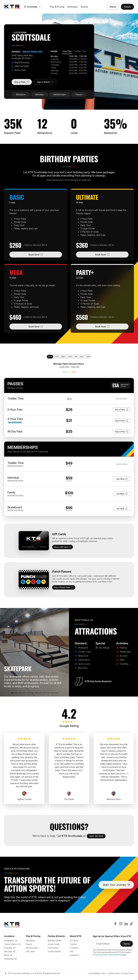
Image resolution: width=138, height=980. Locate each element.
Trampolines (82, 660)
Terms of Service (115, 955)
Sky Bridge (102, 648)
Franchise (74, 948)
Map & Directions (21, 62)
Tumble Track (83, 652)
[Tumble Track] (16, 693)
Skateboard (124, 652)
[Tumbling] (57, 693)
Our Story (74, 941)
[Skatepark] (12, 693)
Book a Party (19, 70)
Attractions (21, 94)
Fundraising (53, 948)
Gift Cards (30, 951)
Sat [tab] (82, 357)
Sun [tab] (88, 357)
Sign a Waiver (47, 83)
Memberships (60, 94)
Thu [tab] (70, 357)
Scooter (122, 656)
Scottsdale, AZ (11, 959)
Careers (73, 944)
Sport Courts (82, 664)
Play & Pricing (57, 7)
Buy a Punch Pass (64, 587)
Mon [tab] (50, 357)
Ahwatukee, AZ (11, 941)
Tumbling (122, 664)
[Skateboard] (45, 693)
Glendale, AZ (10, 951)
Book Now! (45, 254)
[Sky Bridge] (37, 693)
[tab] (67, 52)
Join (122, 479)
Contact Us (75, 955)
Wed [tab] (63, 357)
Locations (19, 33)
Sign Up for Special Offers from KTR (112, 936)
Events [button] (84, 7)
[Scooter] (49, 693)
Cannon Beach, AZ (12, 944)
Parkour (122, 648)
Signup (128, 944)
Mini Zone (81, 668)
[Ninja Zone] (20, 693)
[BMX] (53, 693)
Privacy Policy (98, 955)
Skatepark (81, 648)
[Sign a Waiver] (113, 7)
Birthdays (73, 7)
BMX (120, 660)
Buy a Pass (23, 83)
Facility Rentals (54, 951)
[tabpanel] (69, 65)
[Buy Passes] (127, 7)
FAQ (72, 951)
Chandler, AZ (10, 948)
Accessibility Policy (97, 973)
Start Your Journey (116, 885)
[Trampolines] (24, 693)
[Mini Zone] (32, 693)
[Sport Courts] (28, 693)
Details (15, 466)
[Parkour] (41, 693)
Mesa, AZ (8, 955)
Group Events (54, 944)
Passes (79, 94)
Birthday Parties (55, 941)
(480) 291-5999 (20, 66)
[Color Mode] (6, 973)
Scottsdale (31, 7)
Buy (122, 409)
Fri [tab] (76, 357)
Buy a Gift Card (63, 547)
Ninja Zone (82, 656)
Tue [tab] (57, 357)
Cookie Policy (114, 973)
